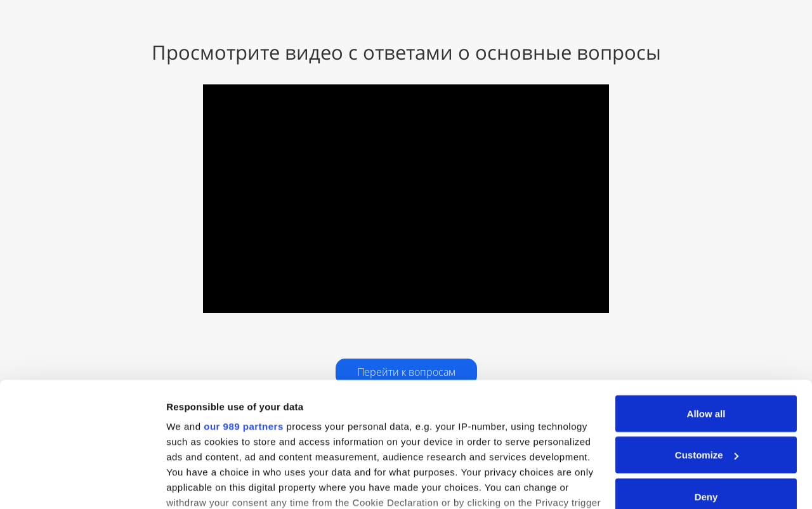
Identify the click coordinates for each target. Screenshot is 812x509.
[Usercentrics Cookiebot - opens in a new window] (82, 484)
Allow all (706, 331)
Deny (706, 414)
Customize (707, 373)
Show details (196, 484)
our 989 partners (244, 344)
